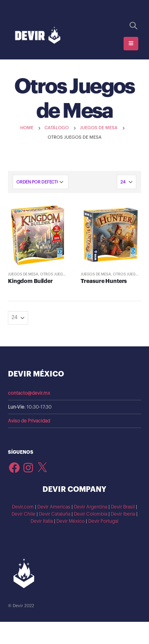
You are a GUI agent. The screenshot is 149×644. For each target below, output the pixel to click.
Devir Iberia (123, 514)
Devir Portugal (103, 521)
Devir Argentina (91, 507)
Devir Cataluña (55, 514)
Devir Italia (42, 521)
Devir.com (23, 507)
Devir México (71, 521)
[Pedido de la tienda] (41, 182)
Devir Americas (54, 507)
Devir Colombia (91, 514)
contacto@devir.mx (29, 393)
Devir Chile (23, 514)
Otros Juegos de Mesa (62, 274)
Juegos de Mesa (23, 274)
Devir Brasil (123, 507)
